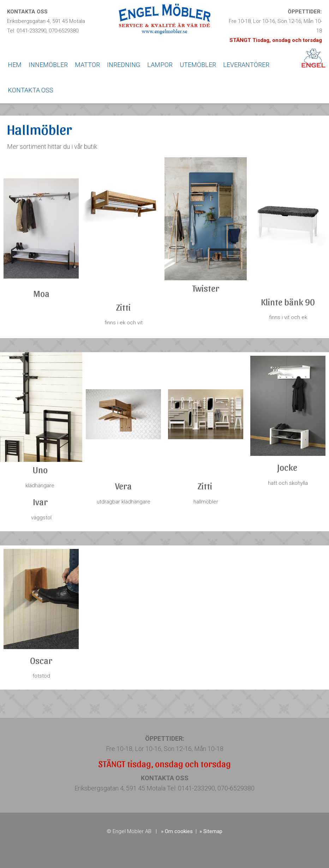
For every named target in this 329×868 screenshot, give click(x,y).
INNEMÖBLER (48, 65)
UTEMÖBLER (198, 65)
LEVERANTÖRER (246, 65)
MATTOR (87, 65)
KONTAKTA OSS (31, 90)
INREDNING (124, 65)
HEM (15, 65)
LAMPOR (160, 65)
